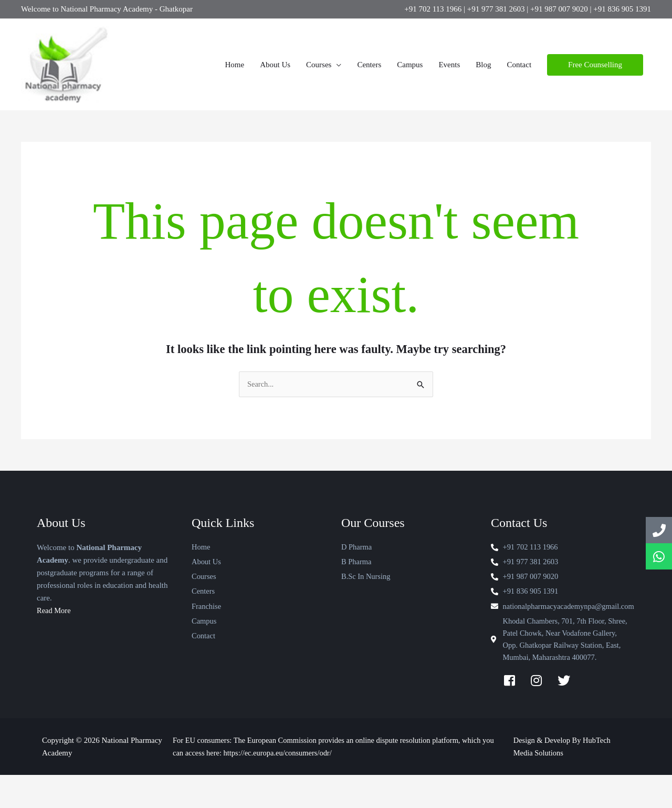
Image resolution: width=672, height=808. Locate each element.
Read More (54, 627)
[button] (595, 73)
